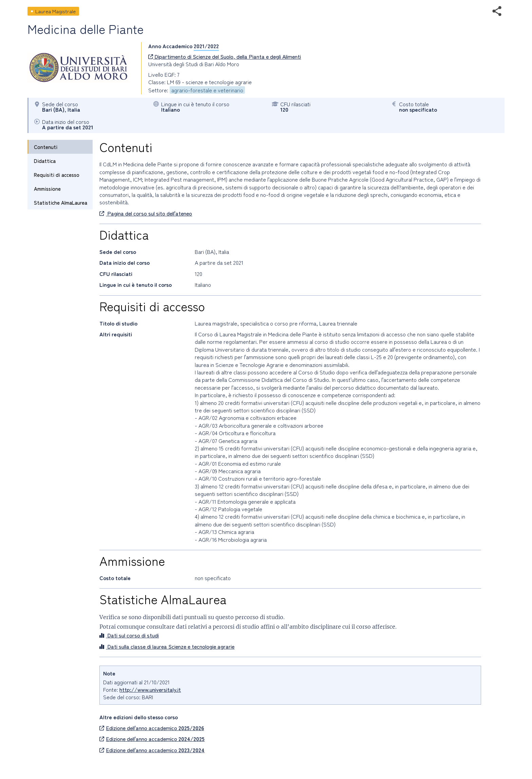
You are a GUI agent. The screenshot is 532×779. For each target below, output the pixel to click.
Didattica (45, 161)
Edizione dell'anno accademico (152, 728)
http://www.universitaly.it (150, 689)
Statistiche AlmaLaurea (61, 202)
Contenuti (46, 147)
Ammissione (47, 189)
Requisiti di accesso (57, 175)
